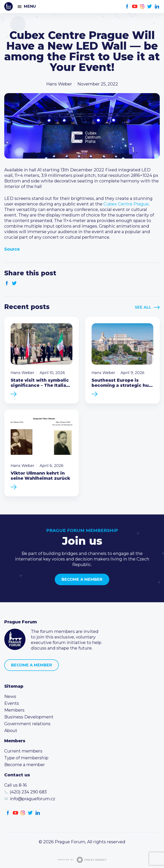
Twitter (150, 6)
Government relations (27, 724)
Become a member (82, 579)
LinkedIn (157, 6)
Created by (82, 860)
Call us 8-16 (16, 785)
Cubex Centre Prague (126, 204)
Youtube (135, 6)
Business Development (29, 717)
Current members (23, 751)
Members (14, 710)
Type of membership (26, 758)
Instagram (142, 6)
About (11, 731)
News (10, 696)
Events (12, 703)
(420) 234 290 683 (28, 792)
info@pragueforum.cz (32, 799)
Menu (30, 6)
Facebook (127, 6)
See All (143, 307)
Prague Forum (9, 6)
